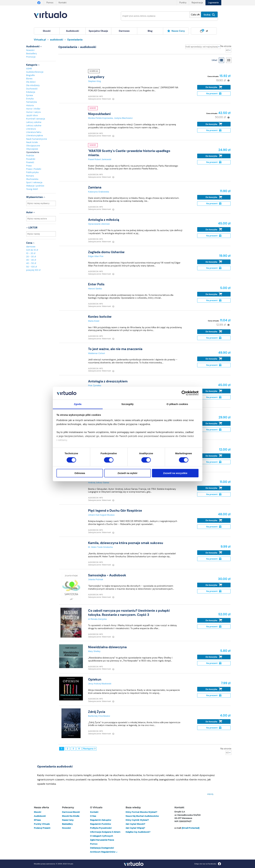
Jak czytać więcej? (135, 828)
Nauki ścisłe (32, 142)
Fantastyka (32, 102)
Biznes (29, 79)
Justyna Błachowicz (123, 118)
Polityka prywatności (101, 828)
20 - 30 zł (31, 257)
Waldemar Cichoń (96, 353)
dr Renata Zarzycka (97, 619)
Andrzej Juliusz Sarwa (99, 483)
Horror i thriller (33, 109)
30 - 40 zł (31, 260)
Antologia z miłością (104, 220)
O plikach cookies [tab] (177, 404)
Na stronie (226, 46)
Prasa (29, 166)
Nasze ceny (176, 31)
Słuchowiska (32, 179)
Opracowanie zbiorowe (99, 224)
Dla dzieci (31, 82)
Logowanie (213, 3)
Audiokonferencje (35, 72)
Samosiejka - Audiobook (107, 575)
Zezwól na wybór (127, 473)
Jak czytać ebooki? (135, 824)
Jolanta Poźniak (96, 579)
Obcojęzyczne (33, 146)
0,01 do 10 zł (32, 250)
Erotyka (30, 99)
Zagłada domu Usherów (106, 252)
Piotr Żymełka (95, 385)
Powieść (30, 162)
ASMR (29, 69)
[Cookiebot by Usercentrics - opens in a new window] (184, 393)
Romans (30, 176)
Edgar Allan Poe (96, 256)
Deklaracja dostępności (102, 848)
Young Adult (32, 189)
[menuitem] (47, 31)
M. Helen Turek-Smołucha (100, 547)
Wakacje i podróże (35, 186)
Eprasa (30, 95)
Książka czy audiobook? (138, 832)
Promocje (31, 57)
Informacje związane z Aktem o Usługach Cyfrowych (105, 834)
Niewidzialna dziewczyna (107, 647)
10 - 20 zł (31, 253)
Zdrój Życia (97, 712)
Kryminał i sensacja (36, 119)
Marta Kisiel (94, 321)
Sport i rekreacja (34, 182)
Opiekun (95, 679)
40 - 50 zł (31, 263)
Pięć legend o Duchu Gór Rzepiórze (115, 511)
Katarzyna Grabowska (99, 192)
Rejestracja (197, 3)
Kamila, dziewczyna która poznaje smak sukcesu (126, 543)
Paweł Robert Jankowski (100, 159)
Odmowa (80, 473)
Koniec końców (100, 317)
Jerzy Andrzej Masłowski (100, 684)
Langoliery (96, 77)
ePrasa (37, 820)
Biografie (30, 75)
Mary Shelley (94, 651)
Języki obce (32, 115)
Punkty (183, 3)
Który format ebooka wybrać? (141, 812)
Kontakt (63, 3)
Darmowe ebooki (71, 812)
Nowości (30, 50)
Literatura (31, 129)
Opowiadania (33, 152)
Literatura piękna (35, 135)
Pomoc (50, 3)
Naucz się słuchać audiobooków (142, 816)
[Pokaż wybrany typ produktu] (195, 15)
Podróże (30, 156)
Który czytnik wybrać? (137, 820)
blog (150, 31)
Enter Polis (96, 284)
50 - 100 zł (32, 267)
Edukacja (31, 92)
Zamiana (95, 187)
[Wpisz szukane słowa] (153, 16)
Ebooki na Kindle (71, 816)
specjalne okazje (98, 31)
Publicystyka (32, 172)
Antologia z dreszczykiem (108, 381)
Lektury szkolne (34, 122)
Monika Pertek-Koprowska (100, 118)
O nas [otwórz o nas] (93, 816)
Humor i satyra (33, 112)
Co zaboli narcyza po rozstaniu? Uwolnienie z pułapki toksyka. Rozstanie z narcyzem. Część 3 (129, 613)
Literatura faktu (34, 132)
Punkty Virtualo (42, 824)
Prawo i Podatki (34, 169)
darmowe (124, 31)
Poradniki (31, 159)
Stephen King (94, 81)
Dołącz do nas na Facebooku (208, 864)
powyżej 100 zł (33, 270)
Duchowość (32, 89)
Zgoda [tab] (78, 404)
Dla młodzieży (33, 85)
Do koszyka (214, 87)
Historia (30, 105)
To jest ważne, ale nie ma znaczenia (115, 349)
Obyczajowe (32, 149)
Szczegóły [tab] (127, 404)
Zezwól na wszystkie (175, 473)
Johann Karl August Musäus (101, 515)
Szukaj (209, 15)
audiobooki (40, 816)
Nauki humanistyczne (37, 139)
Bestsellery (32, 54)
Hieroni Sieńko (95, 289)
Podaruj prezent (42, 828)
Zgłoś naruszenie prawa (102, 840)
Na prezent (214, 93)
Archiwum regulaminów (104, 852)
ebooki (37, 812)
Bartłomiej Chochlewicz (99, 716)
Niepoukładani (99, 114)
